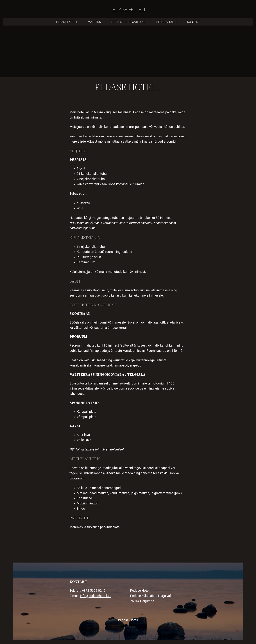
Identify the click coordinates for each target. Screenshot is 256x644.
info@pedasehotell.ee (96, 596)
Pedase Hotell (128, 620)
